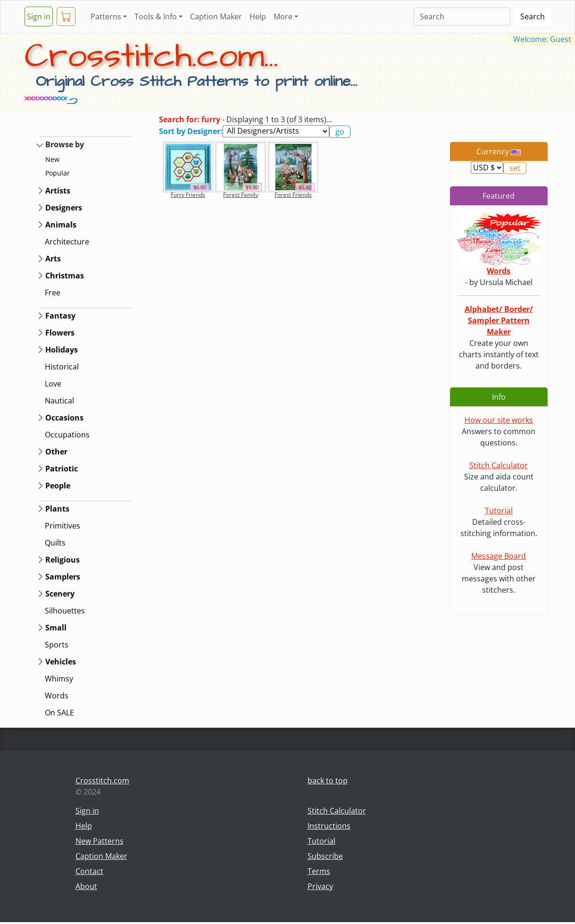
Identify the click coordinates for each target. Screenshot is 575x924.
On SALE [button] (59, 713)
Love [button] (53, 384)
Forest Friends (293, 195)
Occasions (64, 418)
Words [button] (57, 696)
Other (56, 452)
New (52, 159)
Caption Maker (216, 17)
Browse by (65, 144)
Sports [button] (57, 645)
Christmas (65, 276)
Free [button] (53, 293)
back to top (328, 781)
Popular (58, 173)
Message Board (499, 556)
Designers (64, 208)
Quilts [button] (55, 543)
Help (258, 17)
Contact (89, 871)
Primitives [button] (62, 526)
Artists (58, 191)
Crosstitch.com (102, 781)
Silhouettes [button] (65, 611)
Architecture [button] (67, 242)
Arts (53, 259)
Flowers (60, 333)
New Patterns (100, 841)
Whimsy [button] (59, 679)
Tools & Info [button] (156, 17)
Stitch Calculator (499, 465)
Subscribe (325, 856)
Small (56, 628)
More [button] (283, 17)
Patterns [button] (106, 17)
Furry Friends (188, 195)
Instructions (329, 826)
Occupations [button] (67, 435)
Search (533, 17)
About (86, 886)
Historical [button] (62, 367)
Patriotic (62, 469)
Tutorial (499, 511)
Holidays (62, 350)
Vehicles (61, 662)
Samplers (63, 577)
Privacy (320, 886)
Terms (319, 871)
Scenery (60, 594)
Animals (61, 225)
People (58, 486)
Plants (57, 509)
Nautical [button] (59, 401)
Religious (62, 560)
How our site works (499, 420)
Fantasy (60, 316)
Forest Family (241, 195)
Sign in (39, 17)
